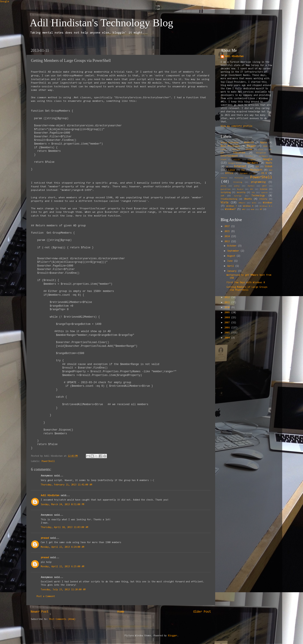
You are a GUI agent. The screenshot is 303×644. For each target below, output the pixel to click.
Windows (268, 203)
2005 (228, 333)
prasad (45, 538)
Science (264, 189)
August (232, 256)
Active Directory (230, 143)
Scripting (226, 193)
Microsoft (256, 170)
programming (258, 182)
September (234, 251)
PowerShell (48, 461)
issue (268, 166)
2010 (228, 308)
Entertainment (229, 156)
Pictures (239, 178)
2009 (228, 313)
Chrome (249, 150)
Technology (258, 196)
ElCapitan (261, 153)
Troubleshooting (229, 199)
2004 (228, 338)
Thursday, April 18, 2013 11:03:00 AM (65, 527)
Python (251, 186)
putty (237, 186)
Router (240, 189)
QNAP (264, 186)
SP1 (253, 193)
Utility (263, 199)
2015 (228, 232)
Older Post (202, 612)
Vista (225, 203)
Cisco (261, 150)
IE (227, 167)
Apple (263, 143)
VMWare (242, 203)
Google (5, 2)
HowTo (269, 163)
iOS (257, 167)
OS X (264, 173)
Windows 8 (248, 206)
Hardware (252, 163)
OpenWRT (244, 174)
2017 (228, 226)
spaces (264, 193)
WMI (244, 209)
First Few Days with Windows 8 (246, 283)
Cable (223, 150)
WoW (253, 209)
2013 (228, 242)
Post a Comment (46, 597)
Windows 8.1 (266, 206)
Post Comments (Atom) (62, 619)
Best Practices (230, 146)
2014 (228, 237)
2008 (228, 318)
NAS (271, 170)
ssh (222, 196)
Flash (223, 160)
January (233, 271)
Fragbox (252, 160)
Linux (232, 170)
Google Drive (235, 163)
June (231, 261)
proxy (223, 186)
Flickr (237, 160)
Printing (238, 182)
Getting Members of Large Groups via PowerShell (247, 289)
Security (241, 193)
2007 (228, 323)
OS (254, 174)
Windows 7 (232, 206)
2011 (228, 303)
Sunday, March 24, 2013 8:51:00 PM (63, 505)
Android (249, 143)
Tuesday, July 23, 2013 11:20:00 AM (63, 590)
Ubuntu (248, 199)
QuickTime (226, 189)
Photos (224, 178)
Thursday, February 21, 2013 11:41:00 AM (67, 485)
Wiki (254, 203)
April (231, 266)
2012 (228, 298)
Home (121, 612)
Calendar (236, 150)
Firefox (249, 156)
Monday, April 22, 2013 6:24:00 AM (63, 547)
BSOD (265, 146)
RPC (252, 189)
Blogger (251, 146)
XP (261, 209)
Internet (240, 166)
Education (239, 153)
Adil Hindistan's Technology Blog (101, 23)
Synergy (238, 196)
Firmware (263, 156)
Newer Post (40, 612)
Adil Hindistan (50, 496)
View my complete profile (236, 126)
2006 (228, 328)
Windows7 (230, 209)
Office (229, 173)
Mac (243, 170)
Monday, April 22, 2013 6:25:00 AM (63, 567)
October (233, 246)
